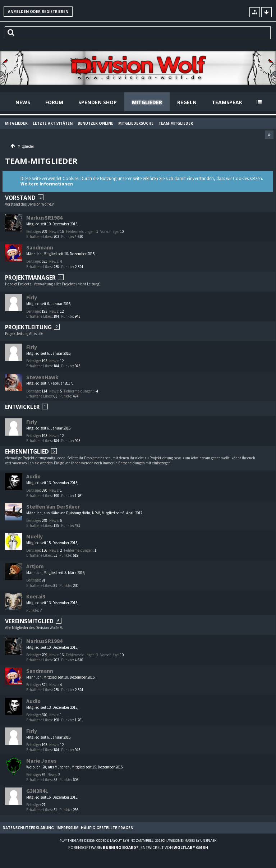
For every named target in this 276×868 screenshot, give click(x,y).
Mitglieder (147, 102)
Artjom (35, 566)
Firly (32, 297)
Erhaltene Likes (39, 236)
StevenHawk (42, 377)
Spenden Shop (98, 102)
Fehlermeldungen (80, 231)
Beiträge (33, 231)
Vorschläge (109, 231)
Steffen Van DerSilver (53, 507)
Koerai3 (36, 596)
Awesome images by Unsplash (192, 841)
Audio (33, 476)
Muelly (34, 536)
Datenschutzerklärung (28, 828)
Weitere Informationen (47, 184)
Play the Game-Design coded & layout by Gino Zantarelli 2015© (112, 841)
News (23, 102)
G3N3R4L (37, 791)
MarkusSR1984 (44, 218)
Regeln (187, 102)
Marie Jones (41, 761)
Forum (54, 102)
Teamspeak (227, 102)
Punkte (67, 236)
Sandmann (40, 247)
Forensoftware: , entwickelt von (138, 847)
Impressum (67, 828)
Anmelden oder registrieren (38, 12)
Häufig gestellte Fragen (107, 828)
